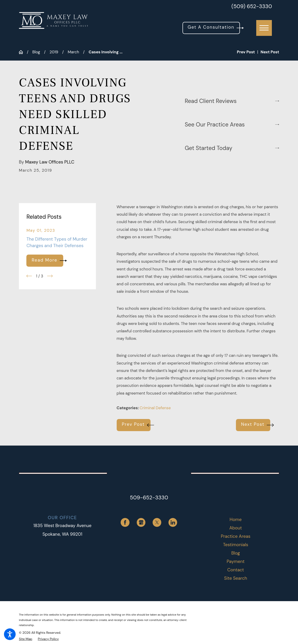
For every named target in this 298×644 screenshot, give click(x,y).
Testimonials (236, 545)
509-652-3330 (149, 498)
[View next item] (50, 276)
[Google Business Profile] (141, 522)
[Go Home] (23, 52)
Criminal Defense (155, 408)
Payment (236, 561)
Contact (236, 570)
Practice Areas (236, 536)
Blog (36, 52)
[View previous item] (29, 276)
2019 (54, 52)
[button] (10, 634)
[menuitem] (236, 520)
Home (236, 520)
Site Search (235, 578)
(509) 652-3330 (252, 7)
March (73, 52)
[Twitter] (157, 522)
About (236, 528)
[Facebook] (125, 522)
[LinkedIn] (173, 522)
